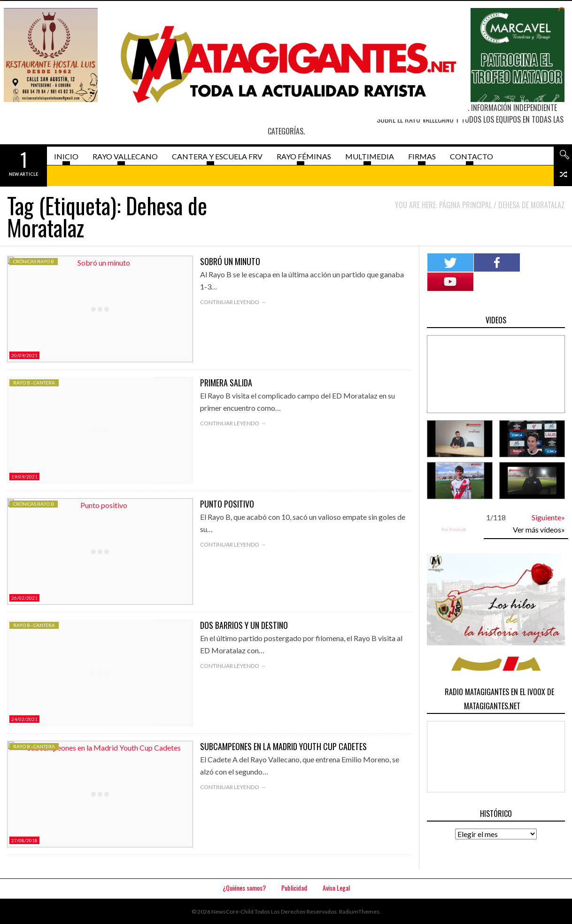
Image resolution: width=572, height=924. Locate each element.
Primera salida (226, 383)
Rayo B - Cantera (34, 383)
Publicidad (294, 888)
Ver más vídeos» (539, 529)
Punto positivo (227, 504)
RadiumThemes (359, 912)
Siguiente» (548, 517)
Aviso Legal (336, 888)
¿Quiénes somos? (244, 888)
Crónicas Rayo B (34, 261)
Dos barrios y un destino (244, 625)
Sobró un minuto (230, 261)
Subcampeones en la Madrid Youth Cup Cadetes (283, 746)
